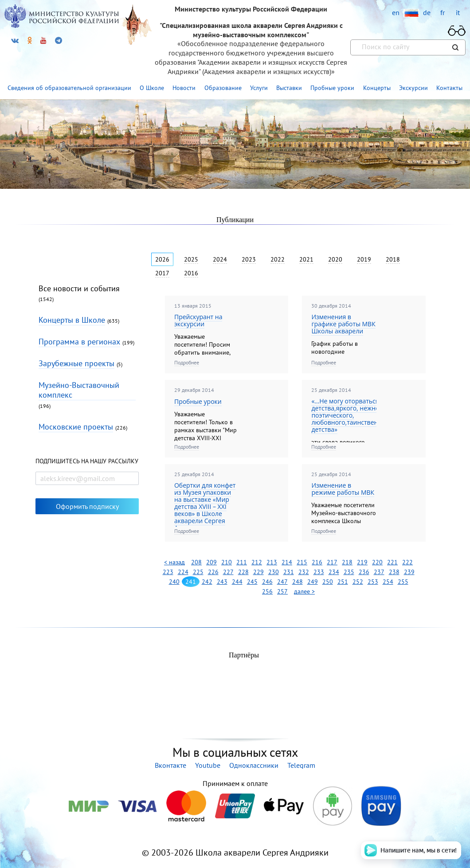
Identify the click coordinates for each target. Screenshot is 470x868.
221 (392, 562)
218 (347, 562)
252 (358, 582)
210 (227, 562)
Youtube (208, 765)
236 (364, 572)
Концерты (377, 88)
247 (282, 582)
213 (272, 562)
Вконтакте (170, 765)
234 (334, 572)
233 (319, 572)
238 (394, 572)
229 (258, 572)
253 (373, 582)
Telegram (301, 765)
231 (289, 572)
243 (222, 582)
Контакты (449, 88)
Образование (223, 88)
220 (377, 562)
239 (409, 572)
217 (332, 562)
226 (213, 572)
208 (196, 562)
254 (388, 582)
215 (302, 562)
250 (328, 582)
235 (349, 572)
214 (287, 562)
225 (198, 572)
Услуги (259, 88)
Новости (184, 88)
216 (317, 562)
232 (304, 572)
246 (267, 582)
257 (282, 591)
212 (257, 562)
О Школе (152, 88)
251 (343, 582)
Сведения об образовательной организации (69, 88)
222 (407, 562)
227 (228, 572)
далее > (304, 591)
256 (267, 591)
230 (274, 572)
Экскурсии (413, 88)
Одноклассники (254, 765)
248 (298, 582)
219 (362, 562)
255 (403, 582)
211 (242, 562)
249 (313, 582)
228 (243, 572)
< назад (174, 562)
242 (207, 582)
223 (168, 572)
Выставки (289, 88)
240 (174, 582)
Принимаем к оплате (235, 783)
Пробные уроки (332, 88)
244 (237, 582)
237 (379, 572)
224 (183, 572)
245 (252, 582)
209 (211, 562)
